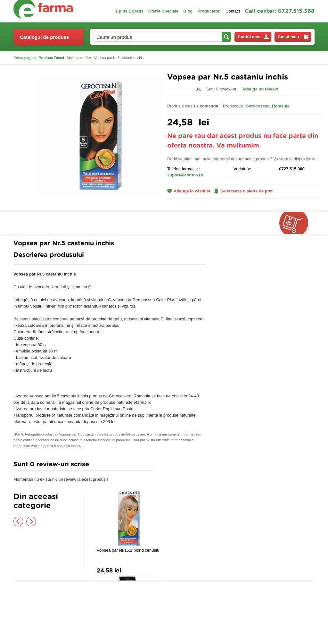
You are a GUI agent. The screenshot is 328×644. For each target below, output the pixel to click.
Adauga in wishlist (189, 191)
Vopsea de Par (79, 58)
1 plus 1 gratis (129, 11)
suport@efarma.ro (185, 175)
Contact (233, 11)
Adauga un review (260, 89)
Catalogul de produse (44, 40)
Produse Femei (51, 58)
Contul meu (253, 37)
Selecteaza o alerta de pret (243, 191)
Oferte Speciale (164, 11)
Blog (188, 11)
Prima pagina (25, 58)
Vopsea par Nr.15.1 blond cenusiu (128, 550)
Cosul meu (293, 37)
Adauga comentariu (183, 466)
